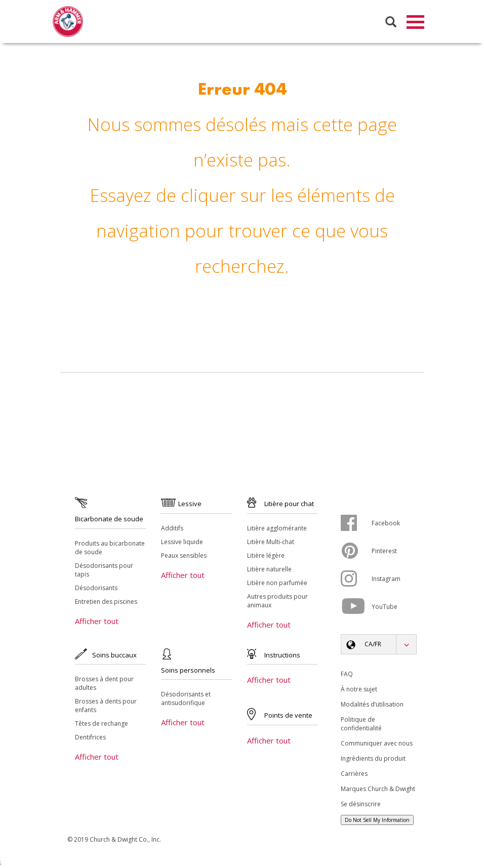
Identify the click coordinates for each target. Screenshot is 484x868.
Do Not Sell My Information (377, 822)
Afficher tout (97, 623)
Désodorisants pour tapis (104, 572)
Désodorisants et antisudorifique (186, 700)
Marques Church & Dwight (378, 791)
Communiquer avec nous (377, 745)
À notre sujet (359, 691)
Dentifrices (90, 739)
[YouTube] (356, 608)
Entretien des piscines (106, 604)
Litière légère (266, 557)
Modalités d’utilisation (372, 706)
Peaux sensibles (184, 557)
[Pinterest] (356, 553)
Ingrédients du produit (373, 760)
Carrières (354, 776)
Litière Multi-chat (271, 544)
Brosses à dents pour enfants (106, 708)
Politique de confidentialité (361, 726)
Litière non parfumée (277, 585)
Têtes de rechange (102, 726)
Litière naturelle (269, 571)
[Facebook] (356, 525)
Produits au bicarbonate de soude (110, 550)
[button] (379, 646)
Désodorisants (96, 590)
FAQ (347, 676)
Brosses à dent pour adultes (104, 685)
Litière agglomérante (277, 530)
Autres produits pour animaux (277, 603)
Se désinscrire (361, 806)
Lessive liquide (182, 544)
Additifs (172, 530)
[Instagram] (356, 581)
